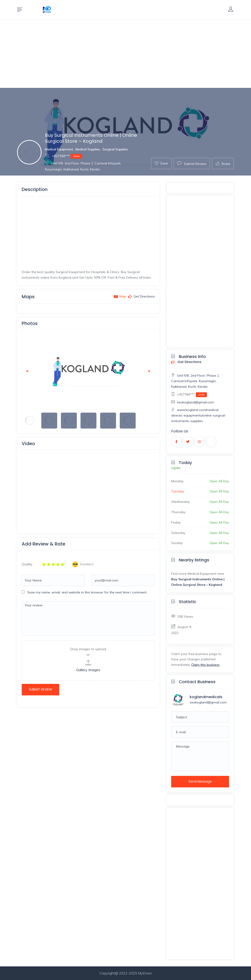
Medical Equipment (59, 149)
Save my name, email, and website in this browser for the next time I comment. (87, 592)
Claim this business (205, 665)
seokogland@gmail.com (196, 402)
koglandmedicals (206, 697)
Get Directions (186, 362)
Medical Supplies (88, 149)
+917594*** (63, 156)
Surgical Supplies (115, 149)
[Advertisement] (125, 54)
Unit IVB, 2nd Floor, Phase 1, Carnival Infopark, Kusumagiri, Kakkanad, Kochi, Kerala (195, 381)
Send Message (200, 781)
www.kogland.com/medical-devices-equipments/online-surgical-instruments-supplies (199, 415)
